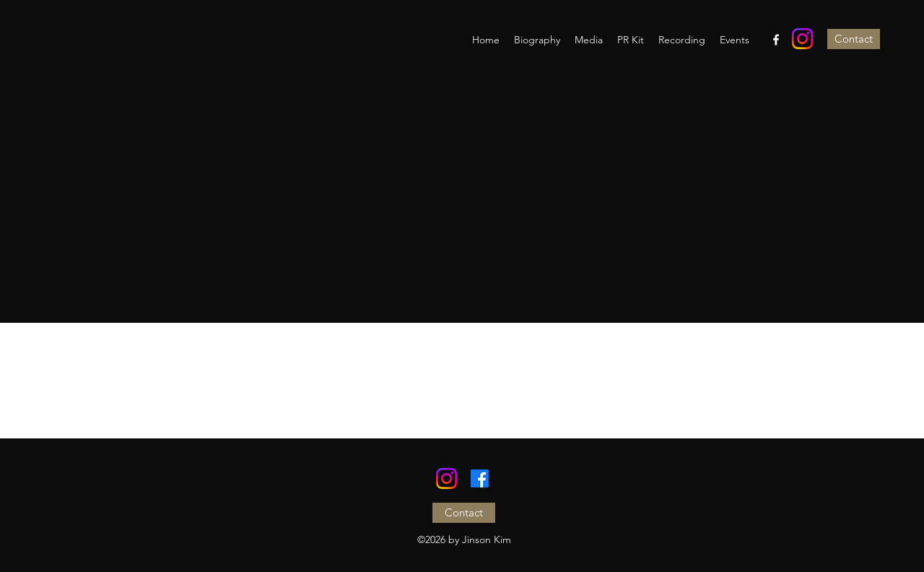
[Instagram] (802, 39)
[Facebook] (776, 40)
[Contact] (854, 39)
